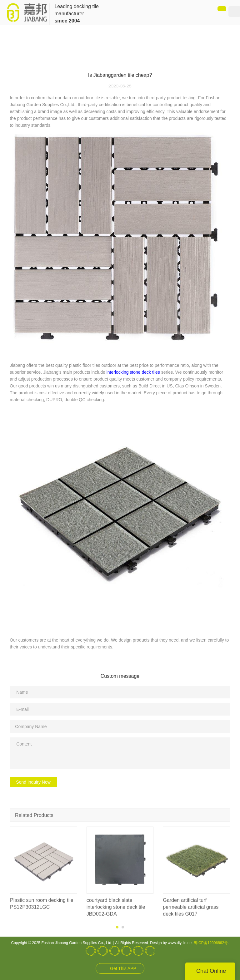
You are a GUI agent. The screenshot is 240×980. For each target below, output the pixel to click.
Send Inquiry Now (33, 782)
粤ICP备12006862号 (211, 943)
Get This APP (123, 968)
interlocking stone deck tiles (133, 372)
